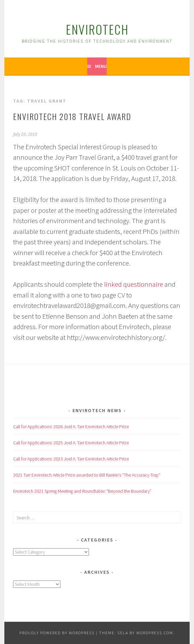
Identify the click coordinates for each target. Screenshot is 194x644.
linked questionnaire (134, 284)
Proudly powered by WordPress (57, 633)
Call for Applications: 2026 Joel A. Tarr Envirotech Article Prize (71, 427)
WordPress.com (155, 633)
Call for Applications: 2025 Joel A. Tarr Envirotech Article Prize (71, 443)
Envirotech (97, 29)
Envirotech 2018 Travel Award (72, 116)
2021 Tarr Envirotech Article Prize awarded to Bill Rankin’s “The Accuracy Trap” (87, 475)
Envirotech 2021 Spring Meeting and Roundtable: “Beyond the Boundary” (82, 491)
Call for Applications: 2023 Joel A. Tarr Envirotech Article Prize (71, 459)
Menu (101, 66)
